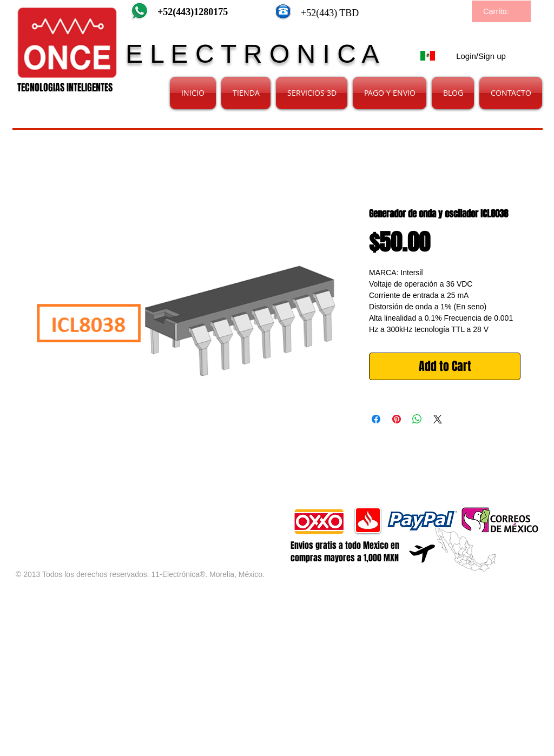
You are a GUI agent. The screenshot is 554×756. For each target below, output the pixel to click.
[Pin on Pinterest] (397, 419)
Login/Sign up (481, 56)
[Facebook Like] (143, 512)
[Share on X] (438, 419)
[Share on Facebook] (376, 419)
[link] (502, 12)
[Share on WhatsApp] (417, 419)
